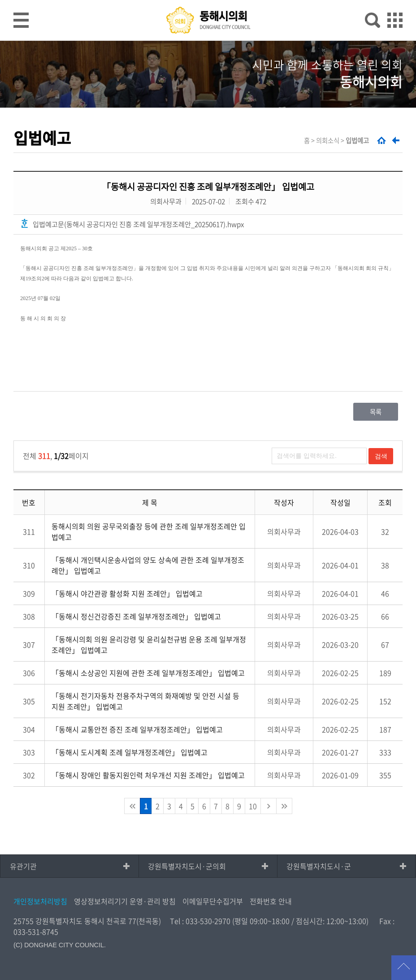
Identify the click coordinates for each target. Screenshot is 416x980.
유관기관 (23, 866)
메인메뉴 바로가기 (208, 1)
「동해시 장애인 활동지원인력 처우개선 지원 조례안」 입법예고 (148, 775)
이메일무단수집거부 (213, 901)
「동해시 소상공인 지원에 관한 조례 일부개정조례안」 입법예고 (148, 673)
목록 (376, 412)
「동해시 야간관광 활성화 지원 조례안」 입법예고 (127, 593)
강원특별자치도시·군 (319, 866)
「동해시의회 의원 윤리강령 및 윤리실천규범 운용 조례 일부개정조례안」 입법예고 (149, 645)
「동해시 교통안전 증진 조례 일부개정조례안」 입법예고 (137, 729)
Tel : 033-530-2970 (200, 921)
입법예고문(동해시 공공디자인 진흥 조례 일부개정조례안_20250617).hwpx (138, 224)
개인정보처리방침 (40, 901)
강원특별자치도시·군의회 (187, 866)
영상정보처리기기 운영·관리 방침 (125, 901)
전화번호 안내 (271, 901)
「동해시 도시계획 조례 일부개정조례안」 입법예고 (130, 752)
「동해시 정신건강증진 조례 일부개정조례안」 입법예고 (136, 616)
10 (253, 806)
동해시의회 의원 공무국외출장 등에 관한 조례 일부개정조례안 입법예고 (149, 531)
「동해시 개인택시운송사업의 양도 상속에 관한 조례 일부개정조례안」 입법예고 (148, 565)
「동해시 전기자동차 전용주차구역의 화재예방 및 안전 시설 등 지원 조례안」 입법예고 (145, 701)
